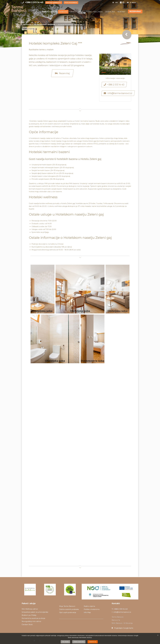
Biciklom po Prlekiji (29, 615)
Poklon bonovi (71, 3)
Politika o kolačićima (92, 609)
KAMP (81, 12)
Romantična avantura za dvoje (33, 618)
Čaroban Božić (27, 625)
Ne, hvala (65, 642)
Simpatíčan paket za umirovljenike (35, 612)
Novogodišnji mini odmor (31, 621)
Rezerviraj (135, 11)
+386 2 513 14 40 (34, 2)
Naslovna (27, 24)
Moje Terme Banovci (67, 606)
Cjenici (73, 12)
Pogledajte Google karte (122, 628)
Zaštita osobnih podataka (69, 609)
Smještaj (63, 12)
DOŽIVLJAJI (110, 12)
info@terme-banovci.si (122, 612)
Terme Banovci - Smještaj (44, 24)
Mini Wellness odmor (30, 609)
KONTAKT (121, 12)
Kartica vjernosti (54, 3)
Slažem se (93, 642)
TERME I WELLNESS (95, 12)
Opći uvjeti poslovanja (68, 612)
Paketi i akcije (49, 12)
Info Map (87, 612)
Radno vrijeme (89, 606)
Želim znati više (79, 642)
